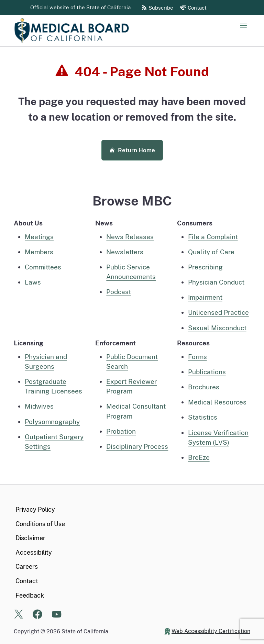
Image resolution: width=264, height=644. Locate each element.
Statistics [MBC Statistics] (203, 417)
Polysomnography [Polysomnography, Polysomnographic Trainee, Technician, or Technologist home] (52, 422)
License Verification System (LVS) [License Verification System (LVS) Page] (218, 437)
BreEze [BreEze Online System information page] (199, 457)
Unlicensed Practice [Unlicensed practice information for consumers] (218, 312)
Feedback (30, 595)
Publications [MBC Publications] (207, 372)
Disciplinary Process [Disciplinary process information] (137, 446)
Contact (27, 581)
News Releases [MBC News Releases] (130, 237)
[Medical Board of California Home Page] (82, 31)
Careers (27, 567)
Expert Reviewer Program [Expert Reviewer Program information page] (131, 386)
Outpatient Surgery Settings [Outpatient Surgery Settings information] (54, 442)
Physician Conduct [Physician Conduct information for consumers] (216, 282)
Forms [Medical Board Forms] (197, 357)
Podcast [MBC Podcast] (119, 292)
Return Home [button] (132, 150)
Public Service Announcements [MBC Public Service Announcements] (131, 272)
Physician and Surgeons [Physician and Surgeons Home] (46, 362)
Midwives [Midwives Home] (39, 406)
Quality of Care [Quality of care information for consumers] (211, 252)
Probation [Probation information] (121, 431)
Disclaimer (30, 538)
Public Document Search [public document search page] (132, 362)
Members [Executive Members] (39, 252)
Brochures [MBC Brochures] (204, 387)
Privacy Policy (35, 509)
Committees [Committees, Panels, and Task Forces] (43, 267)
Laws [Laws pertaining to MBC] (33, 282)
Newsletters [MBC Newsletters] (125, 252)
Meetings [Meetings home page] (39, 237)
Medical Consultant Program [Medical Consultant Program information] (136, 411)
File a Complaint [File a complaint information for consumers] (213, 237)
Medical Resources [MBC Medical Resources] (217, 402)
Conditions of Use (40, 524)
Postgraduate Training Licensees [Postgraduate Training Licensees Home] (53, 386)
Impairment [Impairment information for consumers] (205, 297)
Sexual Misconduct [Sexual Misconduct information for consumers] (217, 328)
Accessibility (34, 552)
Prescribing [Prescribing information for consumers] (205, 267)
